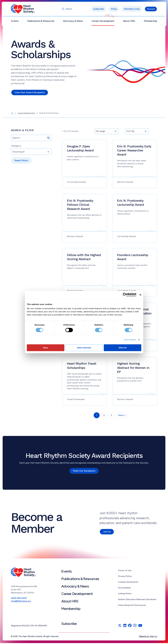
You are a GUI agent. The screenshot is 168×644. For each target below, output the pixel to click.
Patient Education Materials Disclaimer (137, 600)
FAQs (114, 10)
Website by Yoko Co (148, 637)
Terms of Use (125, 571)
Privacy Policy (125, 577)
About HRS (129, 22)
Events (15, 22)
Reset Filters (21, 161)
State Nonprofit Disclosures (132, 606)
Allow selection (84, 348)
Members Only (132, 10)
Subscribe (99, 10)
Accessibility (124, 589)
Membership (150, 22)
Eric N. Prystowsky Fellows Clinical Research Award (80, 206)
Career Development (103, 22)
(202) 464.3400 (19, 599)
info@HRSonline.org (21, 602)
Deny (46, 348)
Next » (122, 416)
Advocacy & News (73, 22)
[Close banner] (140, 295)
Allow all (123, 348)
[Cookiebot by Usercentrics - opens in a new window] (125, 295)
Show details (130, 340)
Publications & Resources (41, 22)
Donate (151, 10)
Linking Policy (125, 594)
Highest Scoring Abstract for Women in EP (133, 369)
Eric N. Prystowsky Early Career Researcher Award (134, 151)
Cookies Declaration (128, 583)
